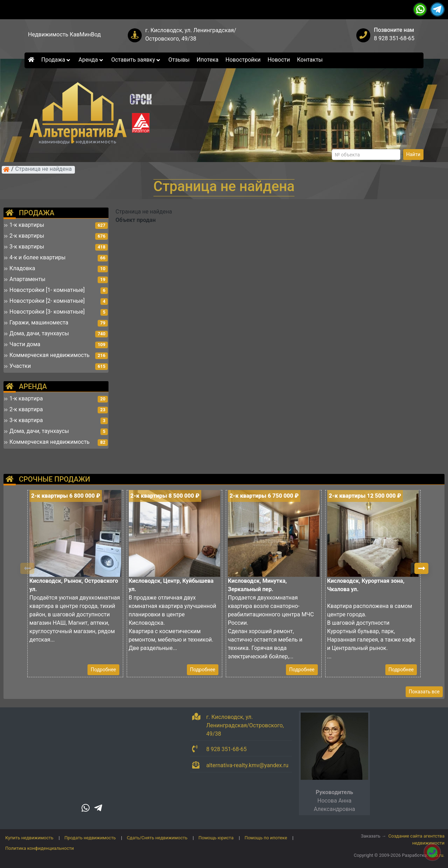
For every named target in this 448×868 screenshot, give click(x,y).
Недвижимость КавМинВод (64, 34)
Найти (414, 154)
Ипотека (208, 60)
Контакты (310, 60)
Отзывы (179, 60)
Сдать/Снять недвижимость (157, 838)
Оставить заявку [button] (136, 60)
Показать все (424, 692)
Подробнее (103, 670)
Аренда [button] (91, 60)
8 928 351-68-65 (394, 38)
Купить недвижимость (29, 838)
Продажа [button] (56, 60)
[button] (421, 568)
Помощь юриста (216, 838)
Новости (279, 60)
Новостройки (243, 60)
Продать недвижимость (90, 838)
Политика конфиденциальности (40, 848)
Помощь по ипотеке (266, 838)
